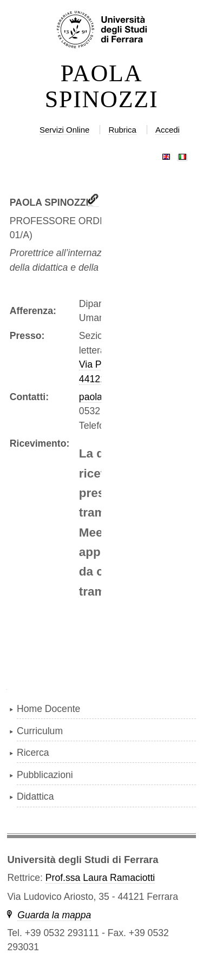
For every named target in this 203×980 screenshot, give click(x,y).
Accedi (168, 130)
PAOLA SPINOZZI (102, 87)
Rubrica (122, 130)
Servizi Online (64, 130)
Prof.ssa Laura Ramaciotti (100, 878)
